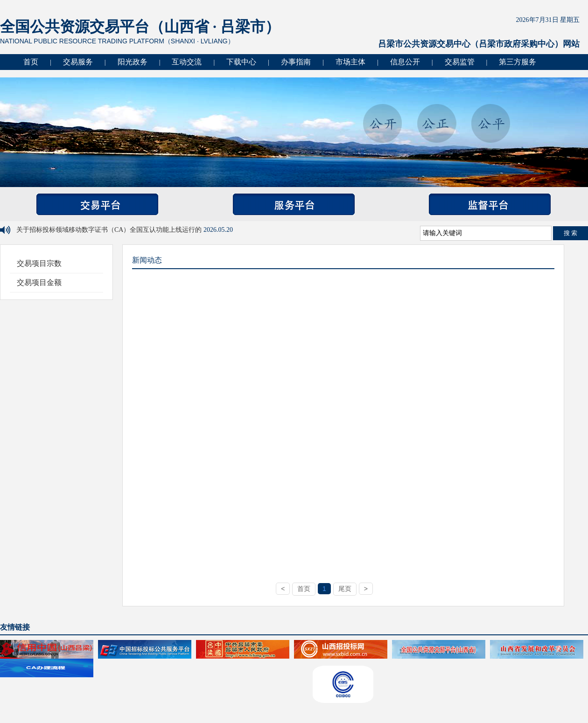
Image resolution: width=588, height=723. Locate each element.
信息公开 (405, 62)
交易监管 (460, 62)
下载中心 (241, 62)
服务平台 (294, 204)
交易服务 (78, 62)
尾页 (345, 589)
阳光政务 (133, 62)
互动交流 (187, 62)
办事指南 (296, 62)
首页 (31, 62)
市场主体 (350, 62)
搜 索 (571, 233)
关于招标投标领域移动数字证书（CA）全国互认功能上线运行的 (110, 230)
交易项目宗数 (39, 263)
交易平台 (97, 204)
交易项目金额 (39, 282)
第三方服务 (518, 62)
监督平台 (490, 204)
